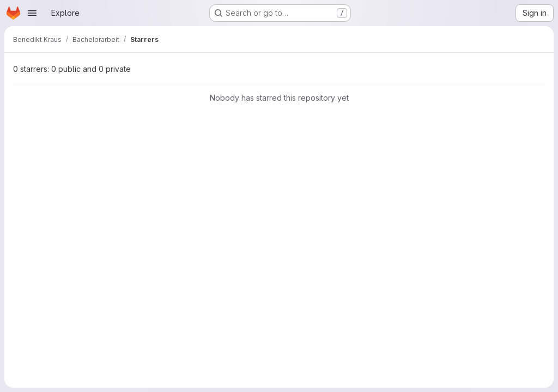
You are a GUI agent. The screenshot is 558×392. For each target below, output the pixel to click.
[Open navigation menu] (32, 13)
